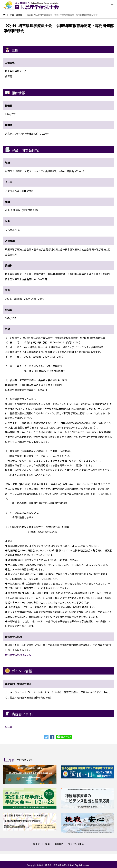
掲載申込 (59, 844)
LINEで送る (64, 737)
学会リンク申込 (76, 844)
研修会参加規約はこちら (18, 655)
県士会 (37, 844)
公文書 (9, 727)
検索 (47, 844)
